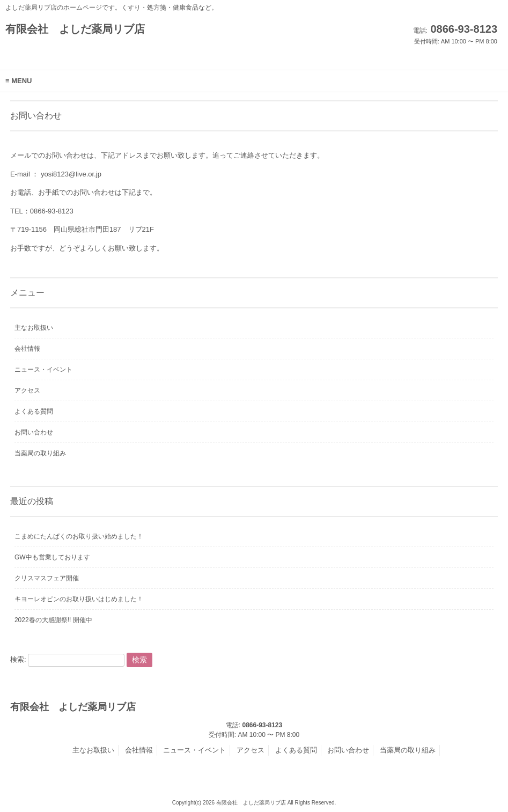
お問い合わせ (34, 432)
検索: (18, 659)
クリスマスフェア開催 (47, 578)
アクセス (27, 390)
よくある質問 (34, 411)
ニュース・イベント (43, 370)
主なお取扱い (34, 328)
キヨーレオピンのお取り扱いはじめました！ (79, 599)
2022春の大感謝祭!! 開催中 (53, 620)
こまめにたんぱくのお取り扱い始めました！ (79, 536)
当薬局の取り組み (40, 453)
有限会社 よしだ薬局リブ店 (75, 29)
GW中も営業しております (52, 557)
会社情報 (27, 349)
